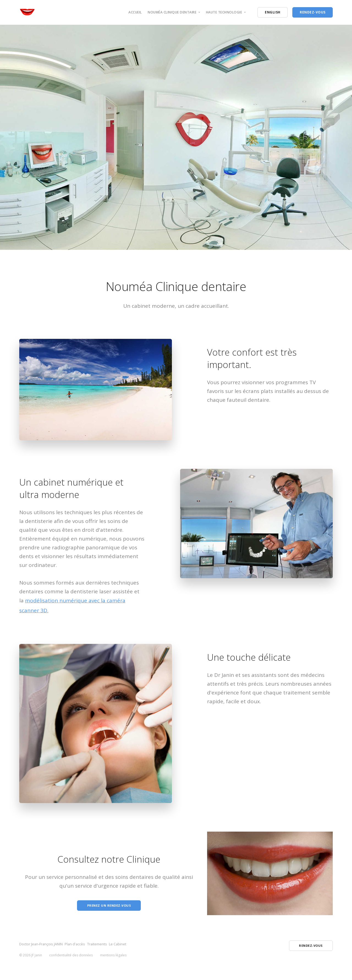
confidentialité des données (71, 958)
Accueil (135, 12)
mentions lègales (113, 958)
